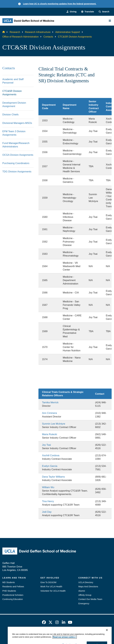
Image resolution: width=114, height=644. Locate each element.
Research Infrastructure (38, 32)
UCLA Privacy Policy (52, 634)
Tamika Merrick (50, 402)
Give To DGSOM (48, 582)
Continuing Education (13, 599)
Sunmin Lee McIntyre (54, 424)
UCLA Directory (86, 582)
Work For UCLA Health (51, 587)
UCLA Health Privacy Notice (81, 634)
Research (15, 32)
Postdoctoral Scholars (13, 595)
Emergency (84, 604)
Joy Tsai (46, 445)
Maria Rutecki (50, 434)
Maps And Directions (88, 587)
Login (101, 634)
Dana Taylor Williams (53, 477)
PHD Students (9, 591)
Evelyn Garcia (50, 466)
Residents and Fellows (13, 587)
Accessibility (31, 634)
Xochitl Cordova (51, 455)
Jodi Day (47, 512)
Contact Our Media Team (90, 599)
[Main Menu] (110, 21)
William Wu (48, 487)
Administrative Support (68, 32)
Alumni (82, 591)
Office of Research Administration (20, 37)
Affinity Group (85, 595)
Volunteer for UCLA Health (53, 591)
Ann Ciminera (49, 413)
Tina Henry (48, 501)
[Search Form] (104, 12)
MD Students (9, 582)
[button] (88, 12)
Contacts (48, 37)
